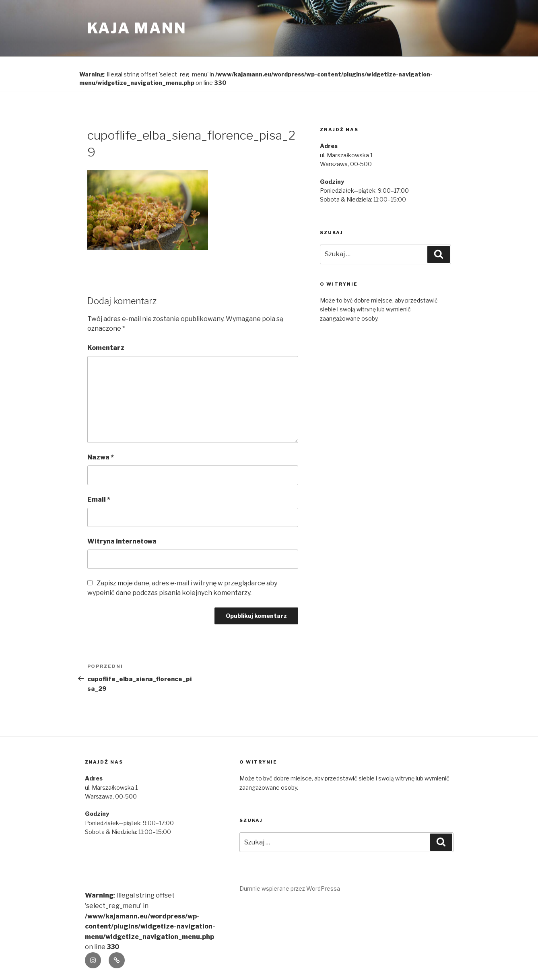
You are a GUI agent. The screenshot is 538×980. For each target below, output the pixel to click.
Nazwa (101, 457)
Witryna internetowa (122, 541)
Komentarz (106, 348)
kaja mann (137, 28)
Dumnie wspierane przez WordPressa (290, 888)
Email (99, 499)
